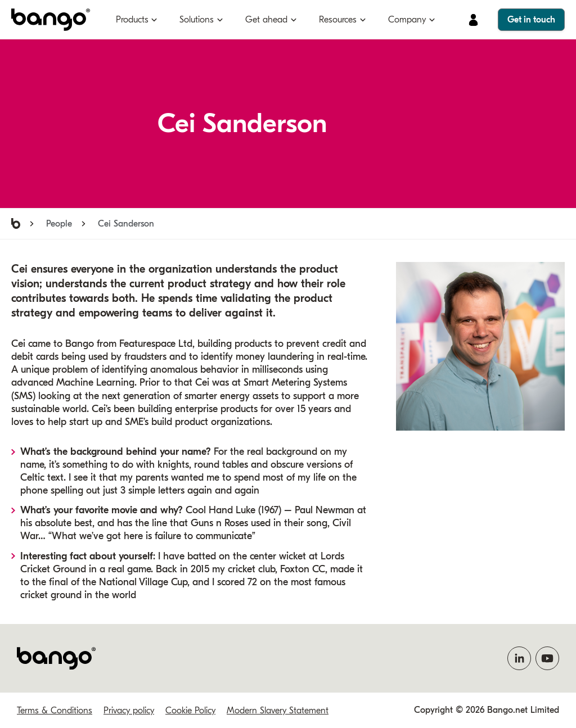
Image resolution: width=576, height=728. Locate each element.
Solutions (197, 20)
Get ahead (266, 20)
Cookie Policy (190, 711)
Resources (338, 20)
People (59, 224)
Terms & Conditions (55, 711)
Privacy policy (129, 711)
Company (407, 20)
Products (132, 20)
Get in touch (531, 20)
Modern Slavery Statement (278, 711)
